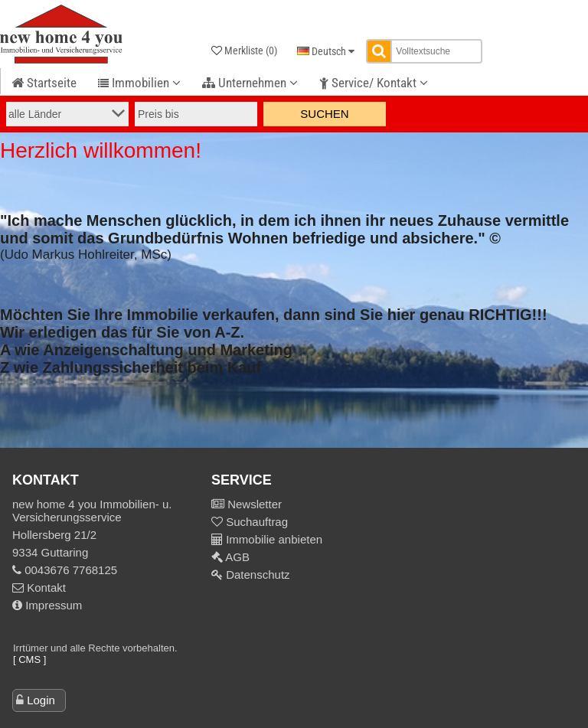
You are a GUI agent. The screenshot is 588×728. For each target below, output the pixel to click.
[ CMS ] (29, 659)
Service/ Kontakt (374, 83)
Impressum (47, 605)
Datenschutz (256, 575)
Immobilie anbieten (274, 539)
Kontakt (39, 588)
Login (41, 700)
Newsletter (253, 504)
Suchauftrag (255, 522)
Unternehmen (250, 83)
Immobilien (139, 83)
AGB (236, 557)
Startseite (44, 83)
